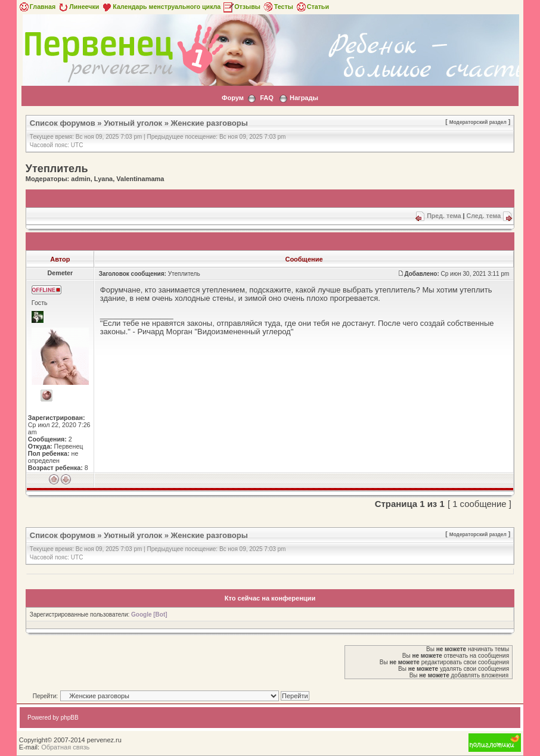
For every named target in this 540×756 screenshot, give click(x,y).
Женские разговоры (210, 123)
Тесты (278, 7)
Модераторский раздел (478, 122)
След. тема (484, 216)
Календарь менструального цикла (161, 7)
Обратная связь (65, 747)
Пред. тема (444, 216)
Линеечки (78, 7)
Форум (233, 98)
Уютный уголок (133, 123)
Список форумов (63, 123)
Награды (304, 98)
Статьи (312, 7)
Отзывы (241, 7)
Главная (37, 7)
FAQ (267, 98)
